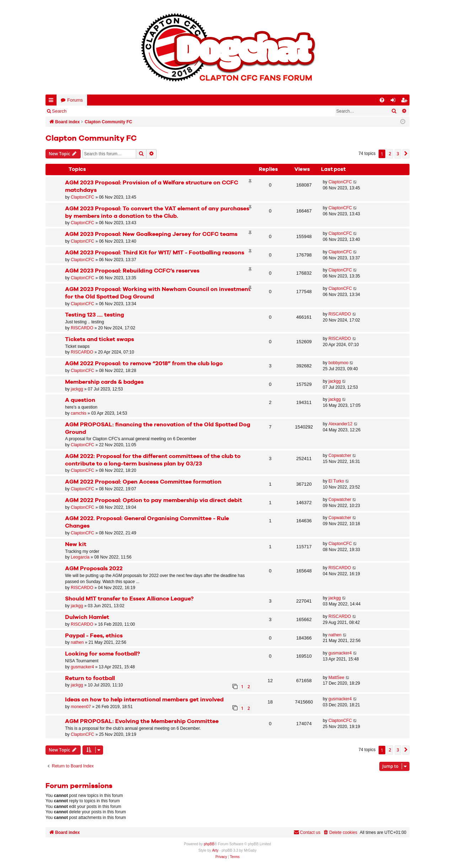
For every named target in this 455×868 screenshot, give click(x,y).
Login (83, 111)
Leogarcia (80, 557)
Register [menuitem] (406, 101)
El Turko (336, 481)
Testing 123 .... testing (95, 315)
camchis (79, 413)
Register (107, 111)
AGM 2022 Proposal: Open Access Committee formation (143, 482)
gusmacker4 (82, 667)
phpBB (209, 844)
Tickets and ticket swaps (100, 339)
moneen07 (81, 707)
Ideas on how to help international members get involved (144, 700)
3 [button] (398, 154)
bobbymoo (338, 363)
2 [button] (390, 154)
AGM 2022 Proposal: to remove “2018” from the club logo (144, 364)
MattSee (336, 678)
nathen (77, 642)
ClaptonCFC (82, 197)
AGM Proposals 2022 (94, 569)
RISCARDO (82, 328)
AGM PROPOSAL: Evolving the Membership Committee (142, 721)
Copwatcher (340, 455)
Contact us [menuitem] (307, 832)
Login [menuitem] (395, 101)
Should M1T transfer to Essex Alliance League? (129, 599)
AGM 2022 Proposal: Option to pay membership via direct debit (154, 500)
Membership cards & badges (104, 382)
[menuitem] (382, 100)
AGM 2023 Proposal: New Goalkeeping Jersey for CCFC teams (151, 234)
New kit (76, 544)
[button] (406, 154)
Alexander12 (340, 424)
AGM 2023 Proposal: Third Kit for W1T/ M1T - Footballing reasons (155, 253)
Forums (75, 100)
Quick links (52, 101)
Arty (215, 850)
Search (59, 111)
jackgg (77, 389)
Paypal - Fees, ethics (94, 636)
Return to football (90, 678)
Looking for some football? (103, 654)
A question (80, 400)
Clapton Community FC (91, 139)
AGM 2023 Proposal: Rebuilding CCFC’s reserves (132, 271)
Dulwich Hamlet (87, 617)
